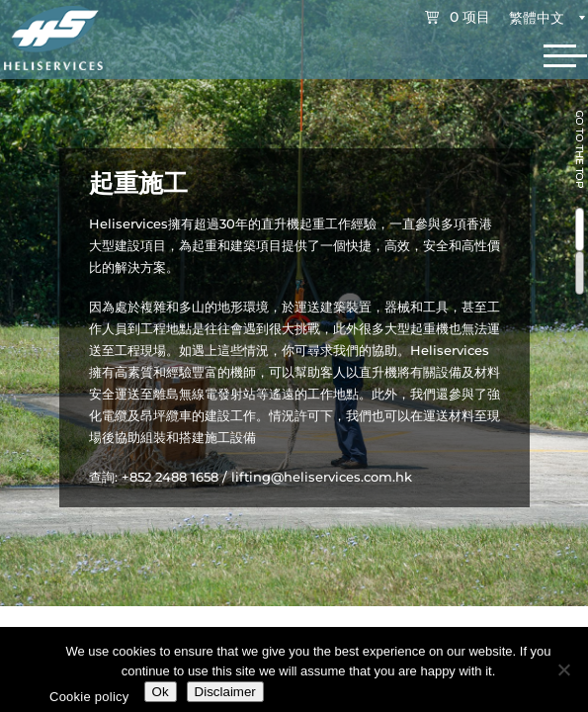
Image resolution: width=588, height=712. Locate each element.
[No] (563, 669)
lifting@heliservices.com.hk (322, 477)
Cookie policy (89, 697)
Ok (161, 692)
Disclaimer (225, 692)
